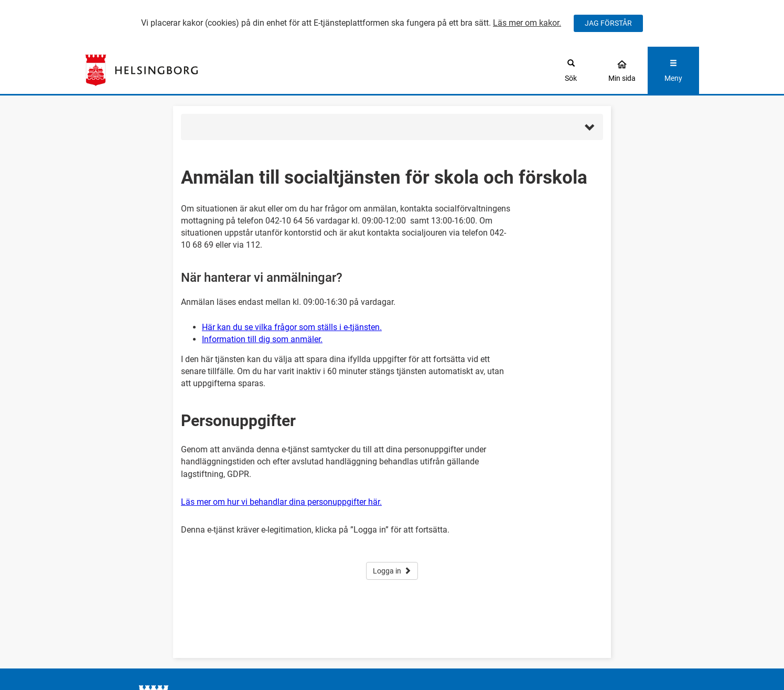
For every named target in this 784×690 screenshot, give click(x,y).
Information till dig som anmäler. (262, 339)
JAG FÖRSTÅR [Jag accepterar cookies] (608, 23)
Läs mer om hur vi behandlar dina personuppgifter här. (281, 502)
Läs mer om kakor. (527, 23)
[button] (392, 127)
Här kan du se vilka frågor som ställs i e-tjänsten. (292, 327)
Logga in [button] (392, 571)
